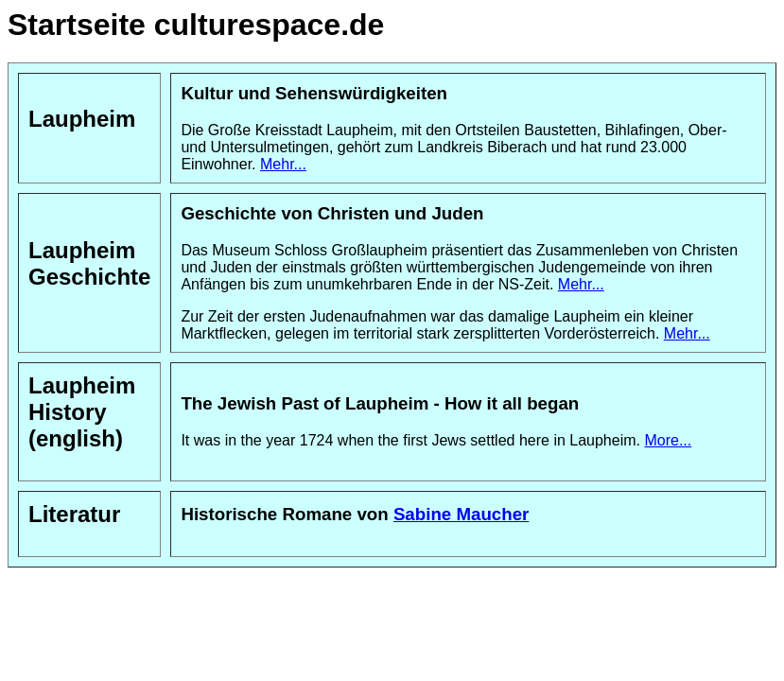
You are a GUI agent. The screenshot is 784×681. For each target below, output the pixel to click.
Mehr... (283, 164)
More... (668, 440)
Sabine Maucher (461, 514)
